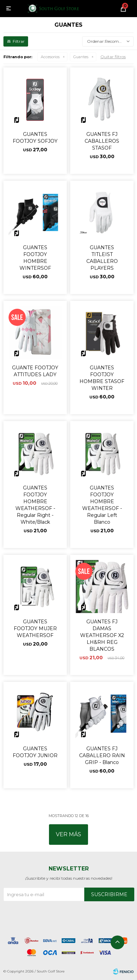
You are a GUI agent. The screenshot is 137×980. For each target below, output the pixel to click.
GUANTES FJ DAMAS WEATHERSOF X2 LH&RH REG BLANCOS (102, 635)
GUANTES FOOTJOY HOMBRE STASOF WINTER (102, 378)
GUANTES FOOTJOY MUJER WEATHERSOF (35, 628)
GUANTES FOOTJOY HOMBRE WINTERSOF (35, 258)
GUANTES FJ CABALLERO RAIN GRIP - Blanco (102, 755)
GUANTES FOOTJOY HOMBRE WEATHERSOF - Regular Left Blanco (102, 505)
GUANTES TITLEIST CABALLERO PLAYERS (102, 258)
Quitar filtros (113, 57)
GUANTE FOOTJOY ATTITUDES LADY (35, 371)
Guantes (81, 57)
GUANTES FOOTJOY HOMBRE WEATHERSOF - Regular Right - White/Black (35, 505)
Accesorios (50, 57)
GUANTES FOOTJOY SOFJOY (35, 138)
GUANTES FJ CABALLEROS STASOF (102, 141)
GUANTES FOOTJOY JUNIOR (35, 752)
